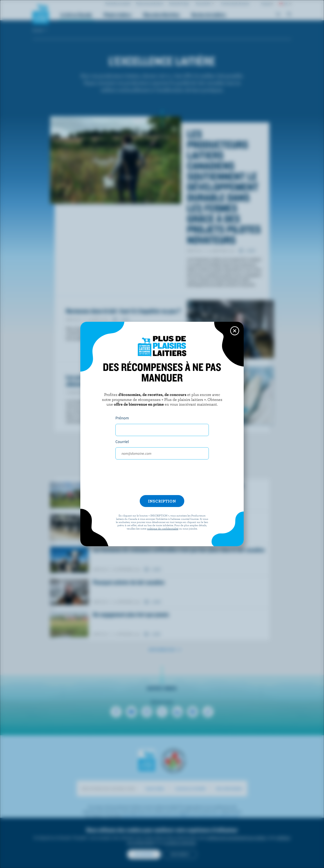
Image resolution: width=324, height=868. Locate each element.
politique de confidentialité (163, 528)
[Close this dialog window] (235, 331)
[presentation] (162, 479)
